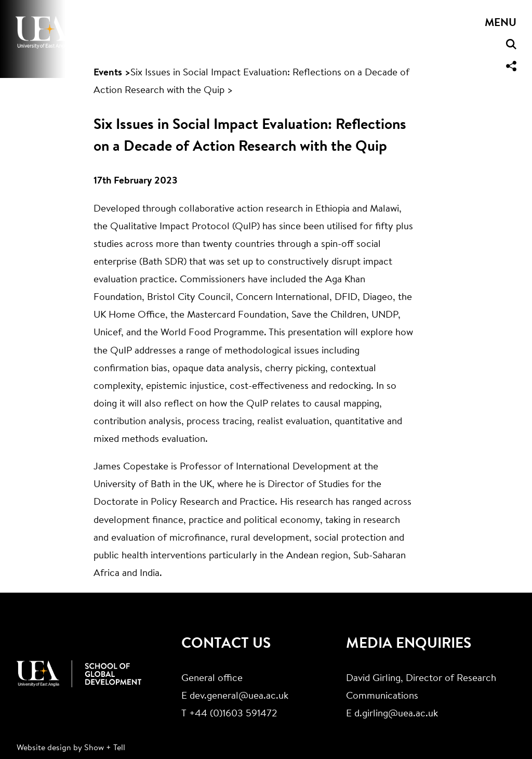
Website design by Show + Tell (71, 748)
